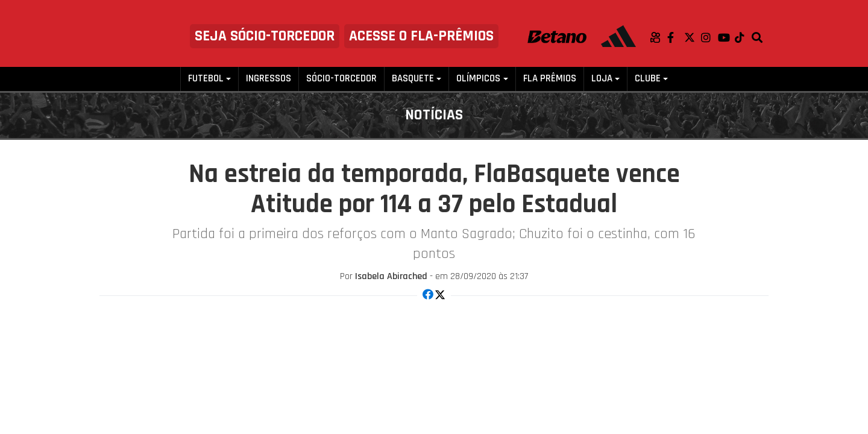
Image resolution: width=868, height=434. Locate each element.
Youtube (726, 37)
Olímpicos (478, 79)
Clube (648, 79)
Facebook (676, 37)
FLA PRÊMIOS (550, 79)
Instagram (709, 37)
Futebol (206, 79)
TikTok (743, 37)
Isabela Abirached (391, 276)
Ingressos (269, 79)
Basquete (413, 79)
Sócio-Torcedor (341, 79)
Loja (602, 79)
